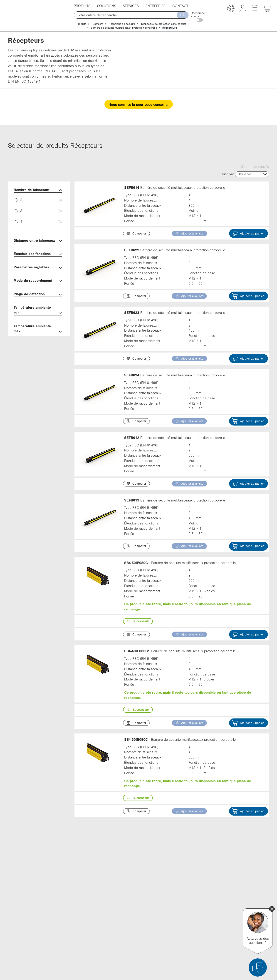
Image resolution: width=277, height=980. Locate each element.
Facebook (199, 913)
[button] (231, 9)
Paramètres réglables (38, 268)
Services (131, 6)
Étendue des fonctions (38, 254)
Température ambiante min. (38, 310)
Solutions (107, 6)
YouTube (198, 922)
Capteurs (98, 24)
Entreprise (156, 6)
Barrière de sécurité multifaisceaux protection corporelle (124, 28)
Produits (82, 6)
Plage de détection (38, 294)
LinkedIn (198, 905)
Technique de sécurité (122, 24)
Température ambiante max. (38, 329)
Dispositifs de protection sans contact (164, 24)
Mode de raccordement (38, 281)
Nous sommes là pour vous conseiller (139, 104)
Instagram (199, 930)
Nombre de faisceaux (38, 190)
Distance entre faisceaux (38, 241)
